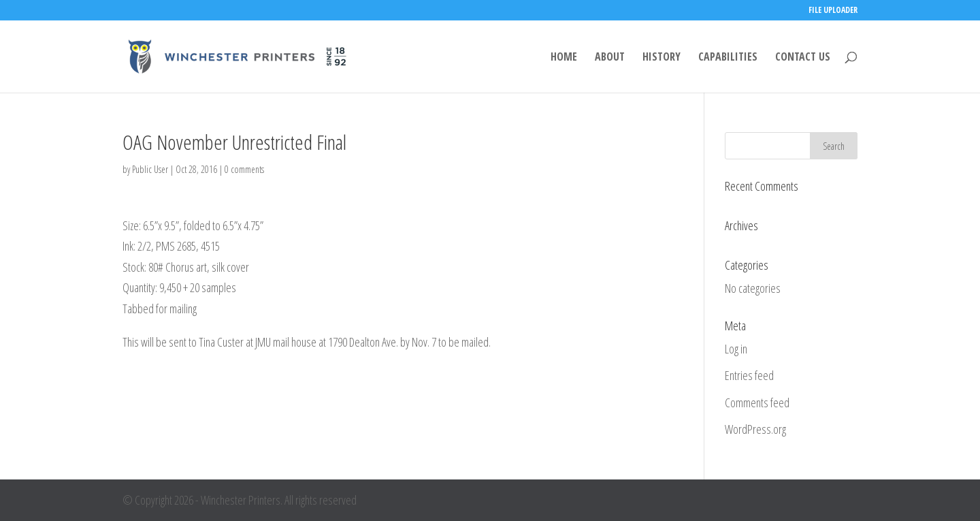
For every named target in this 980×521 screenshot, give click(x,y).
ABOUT (610, 58)
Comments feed (757, 402)
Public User (150, 169)
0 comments (244, 169)
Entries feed (749, 375)
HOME (564, 58)
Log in (736, 349)
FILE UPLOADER (833, 11)
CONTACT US (803, 58)
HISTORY (661, 58)
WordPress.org (755, 429)
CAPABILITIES (728, 58)
